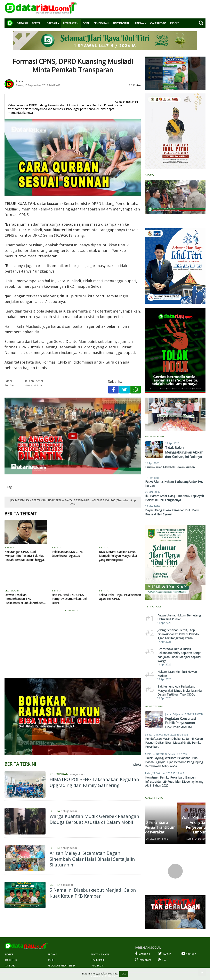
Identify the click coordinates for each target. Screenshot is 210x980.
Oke (124, 974)
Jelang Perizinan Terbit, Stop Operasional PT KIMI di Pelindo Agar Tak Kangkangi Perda (178, 634)
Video (150, 175)
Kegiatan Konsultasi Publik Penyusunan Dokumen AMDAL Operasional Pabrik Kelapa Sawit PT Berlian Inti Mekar (183, 729)
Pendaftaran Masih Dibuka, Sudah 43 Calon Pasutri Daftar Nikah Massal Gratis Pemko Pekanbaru (174, 743)
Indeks (175, 23)
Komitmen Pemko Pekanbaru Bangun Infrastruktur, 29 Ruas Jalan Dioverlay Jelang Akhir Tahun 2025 (174, 781)
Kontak (10, 966)
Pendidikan (101, 23)
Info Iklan (97, 966)
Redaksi (52, 954)
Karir (51, 960)
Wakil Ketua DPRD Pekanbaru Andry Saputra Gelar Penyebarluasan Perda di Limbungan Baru (173, 825)
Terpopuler (154, 607)
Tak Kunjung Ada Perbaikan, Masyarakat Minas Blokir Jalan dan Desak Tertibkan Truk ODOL (180, 690)
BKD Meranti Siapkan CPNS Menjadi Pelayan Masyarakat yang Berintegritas (118, 556)
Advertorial (121, 23)
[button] (152, 823)
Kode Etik (11, 960)
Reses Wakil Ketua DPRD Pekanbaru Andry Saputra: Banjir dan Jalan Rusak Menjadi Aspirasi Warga (179, 655)
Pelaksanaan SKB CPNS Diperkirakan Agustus (67, 554)
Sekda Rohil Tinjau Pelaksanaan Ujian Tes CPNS (120, 597)
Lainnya (139, 23)
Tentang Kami (100, 954)
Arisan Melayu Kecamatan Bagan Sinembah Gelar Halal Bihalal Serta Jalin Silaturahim (92, 859)
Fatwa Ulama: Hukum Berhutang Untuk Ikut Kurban (179, 617)
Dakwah (22, 23)
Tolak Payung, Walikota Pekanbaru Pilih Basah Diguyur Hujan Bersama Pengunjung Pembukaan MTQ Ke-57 (174, 762)
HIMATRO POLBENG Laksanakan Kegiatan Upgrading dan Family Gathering (94, 782)
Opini (86, 23)
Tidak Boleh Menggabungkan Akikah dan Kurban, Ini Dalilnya (184, 452)
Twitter (165, 954)
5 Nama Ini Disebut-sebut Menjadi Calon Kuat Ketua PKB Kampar (93, 893)
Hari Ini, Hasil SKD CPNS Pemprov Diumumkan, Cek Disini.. (70, 599)
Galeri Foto (158, 23)
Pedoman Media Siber (61, 966)
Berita (36, 23)
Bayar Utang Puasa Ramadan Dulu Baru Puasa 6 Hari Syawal (172, 512)
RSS (162, 960)
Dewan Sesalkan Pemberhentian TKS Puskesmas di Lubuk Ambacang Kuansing (26, 599)
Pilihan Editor (156, 436)
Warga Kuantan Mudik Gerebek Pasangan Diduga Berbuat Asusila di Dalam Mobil (94, 819)
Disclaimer (98, 960)
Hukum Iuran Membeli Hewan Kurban (170, 467)
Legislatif (70, 23)
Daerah (52, 23)
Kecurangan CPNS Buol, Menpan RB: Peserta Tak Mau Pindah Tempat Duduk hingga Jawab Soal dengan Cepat (24, 556)
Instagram (143, 960)
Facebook (142, 954)
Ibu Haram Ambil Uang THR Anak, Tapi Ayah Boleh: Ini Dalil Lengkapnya (175, 498)
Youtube (189, 954)
